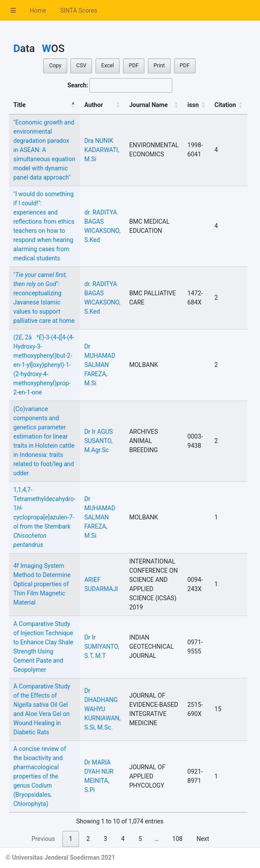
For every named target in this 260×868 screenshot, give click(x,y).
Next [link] (203, 839)
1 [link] (71, 839)
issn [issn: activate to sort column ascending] (193, 105)
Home (38, 10)
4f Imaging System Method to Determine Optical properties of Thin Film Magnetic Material (42, 584)
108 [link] (178, 839)
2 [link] (88, 839)
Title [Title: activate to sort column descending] (20, 105)
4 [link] (123, 839)
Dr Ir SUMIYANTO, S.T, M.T (102, 647)
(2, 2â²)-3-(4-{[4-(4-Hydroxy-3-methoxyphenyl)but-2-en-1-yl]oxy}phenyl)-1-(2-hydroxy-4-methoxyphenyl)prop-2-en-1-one (44, 365)
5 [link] (140, 839)
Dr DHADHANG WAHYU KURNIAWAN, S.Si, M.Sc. (102, 709)
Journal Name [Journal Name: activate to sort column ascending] (148, 105)
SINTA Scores (79, 10)
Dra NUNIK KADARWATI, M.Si (102, 150)
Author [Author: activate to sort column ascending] (94, 105)
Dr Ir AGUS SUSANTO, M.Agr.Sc (98, 441)
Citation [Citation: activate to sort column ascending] (225, 105)
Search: (120, 85)
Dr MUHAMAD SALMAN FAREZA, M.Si (100, 365)
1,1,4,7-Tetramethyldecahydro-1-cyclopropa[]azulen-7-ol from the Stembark (45, 517)
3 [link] (106, 839)
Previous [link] (43, 839)
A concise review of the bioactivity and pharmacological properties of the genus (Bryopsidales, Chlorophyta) (40, 776)
